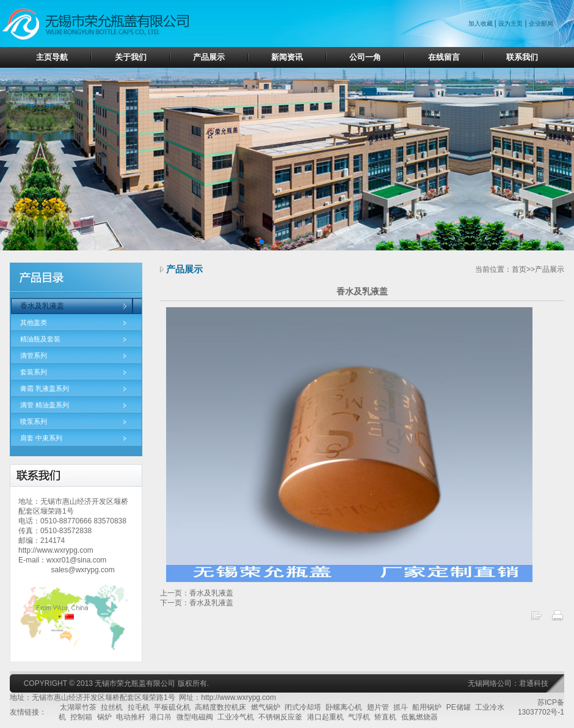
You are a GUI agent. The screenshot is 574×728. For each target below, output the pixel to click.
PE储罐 (459, 707)
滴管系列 (34, 355)
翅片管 (378, 707)
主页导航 (52, 57)
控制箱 (81, 717)
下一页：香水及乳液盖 (197, 603)
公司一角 (365, 57)
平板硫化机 (172, 707)
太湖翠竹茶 (78, 707)
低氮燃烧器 (420, 717)
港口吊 (161, 717)
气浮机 (359, 717)
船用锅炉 (427, 707)
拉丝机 (112, 707)
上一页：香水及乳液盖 (197, 593)
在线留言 (444, 57)
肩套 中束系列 (41, 438)
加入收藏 (481, 24)
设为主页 (510, 24)
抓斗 (401, 707)
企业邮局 (541, 24)
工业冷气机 (236, 717)
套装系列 (34, 372)
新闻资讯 (287, 57)
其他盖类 (34, 322)
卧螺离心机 (344, 707)
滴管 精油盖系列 (45, 405)
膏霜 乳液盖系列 (45, 388)
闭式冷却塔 (303, 707)
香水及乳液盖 (42, 306)
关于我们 (131, 57)
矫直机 (385, 717)
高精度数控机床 (220, 707)
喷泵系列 (34, 421)
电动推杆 (131, 717)
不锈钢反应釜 (280, 717)
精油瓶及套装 (40, 339)
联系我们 (522, 57)
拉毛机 (139, 707)
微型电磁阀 (195, 717)
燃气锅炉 (266, 707)
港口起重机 (325, 717)
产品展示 (209, 57)
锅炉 (104, 717)
